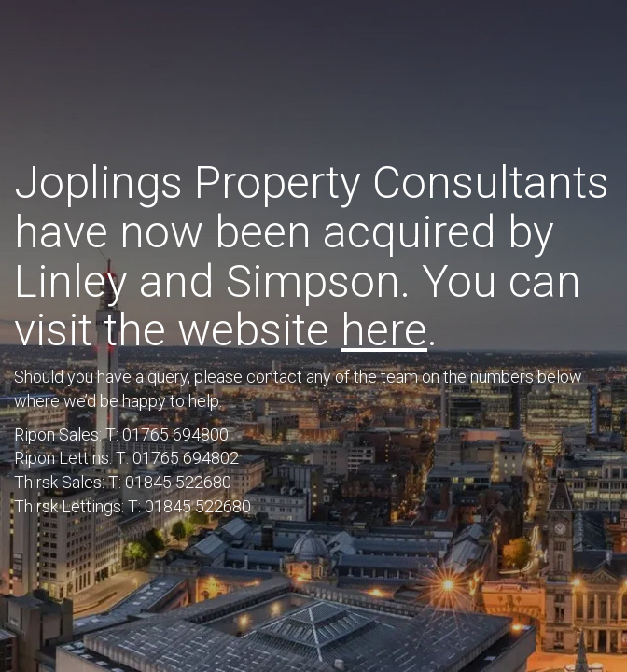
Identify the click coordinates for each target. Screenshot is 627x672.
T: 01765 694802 (177, 458)
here (384, 330)
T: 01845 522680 (170, 482)
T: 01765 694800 (167, 434)
